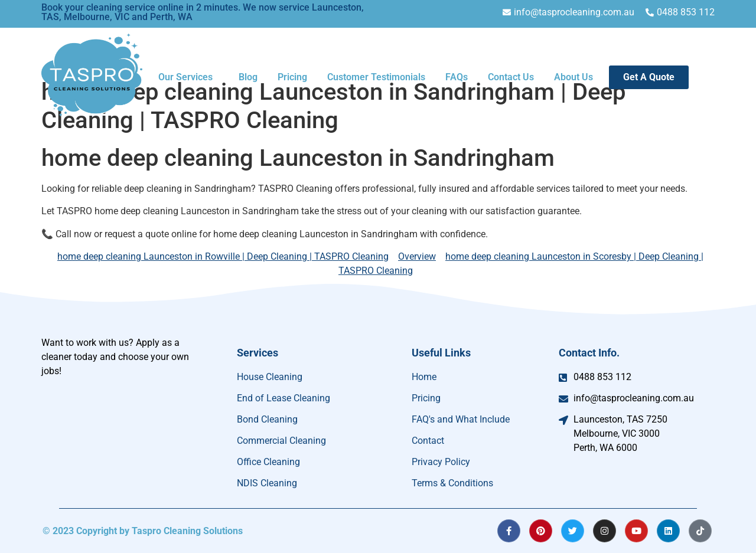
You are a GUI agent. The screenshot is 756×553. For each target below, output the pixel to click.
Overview (417, 256)
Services (258, 353)
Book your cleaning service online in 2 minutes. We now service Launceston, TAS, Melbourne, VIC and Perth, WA (203, 12)
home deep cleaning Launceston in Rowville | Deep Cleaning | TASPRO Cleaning (223, 256)
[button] (188, 77)
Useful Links (441, 353)
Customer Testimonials (376, 77)
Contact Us (511, 77)
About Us (573, 77)
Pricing (292, 77)
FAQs (457, 77)
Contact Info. (589, 353)
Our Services (185, 77)
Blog (248, 77)
